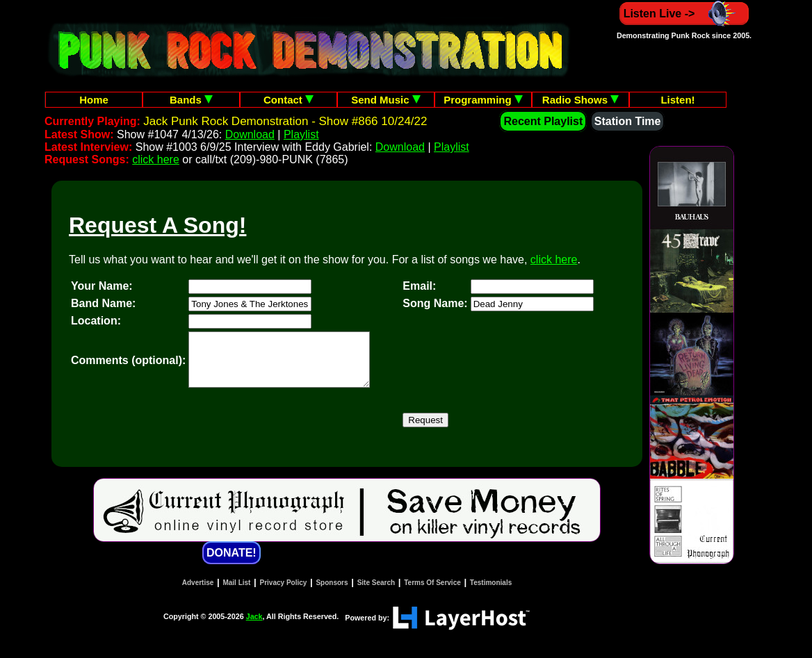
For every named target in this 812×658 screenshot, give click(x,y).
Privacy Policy (284, 593)
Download (250, 134)
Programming (483, 100)
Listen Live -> (684, 14)
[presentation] (294, 431)
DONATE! (232, 563)
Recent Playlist (543, 121)
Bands (191, 100)
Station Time (628, 121)
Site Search (376, 593)
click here (156, 159)
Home (94, 100)
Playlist (301, 134)
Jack (254, 627)
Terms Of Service (432, 593)
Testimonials (491, 593)
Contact (289, 100)
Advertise (198, 593)
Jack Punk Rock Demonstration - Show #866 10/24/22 (285, 121)
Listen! (677, 100)
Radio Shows (580, 100)
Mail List (236, 593)
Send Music (386, 100)
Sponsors (332, 593)
